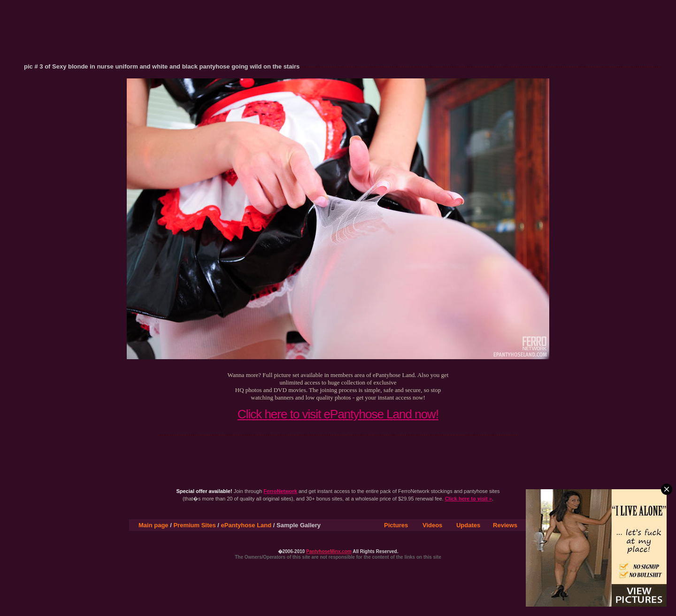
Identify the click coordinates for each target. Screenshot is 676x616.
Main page (154, 525)
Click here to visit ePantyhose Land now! (338, 414)
